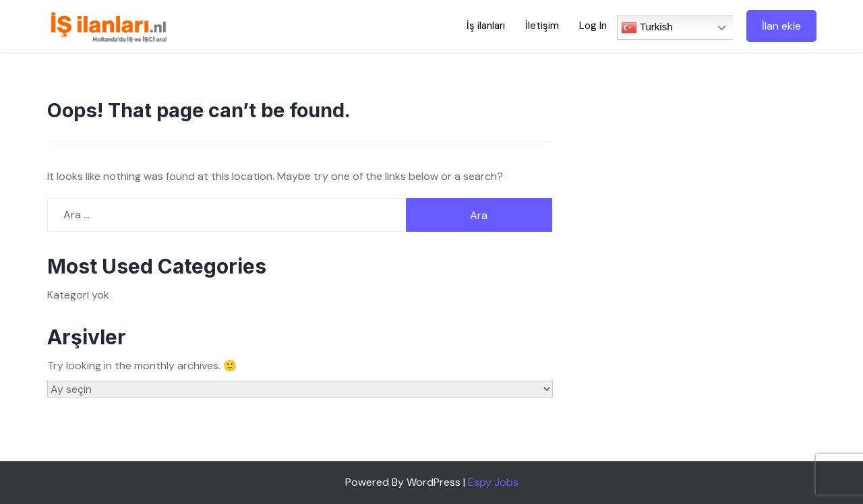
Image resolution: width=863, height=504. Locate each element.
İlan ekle (781, 26)
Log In (593, 26)
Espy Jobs (493, 482)
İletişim (542, 26)
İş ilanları (486, 26)
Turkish (647, 28)
